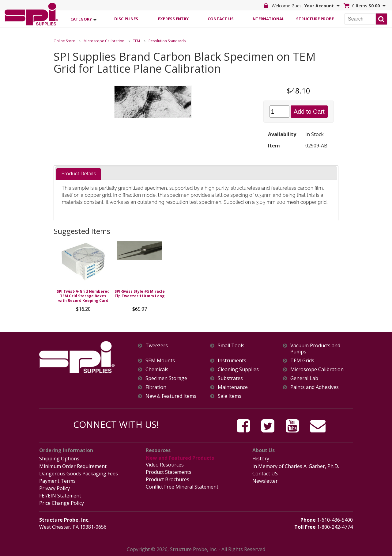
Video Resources (165, 465)
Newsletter (265, 481)
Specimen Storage (166, 378)
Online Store (64, 41)
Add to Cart (309, 112)
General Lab (304, 378)
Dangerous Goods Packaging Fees (79, 474)
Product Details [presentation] (79, 174)
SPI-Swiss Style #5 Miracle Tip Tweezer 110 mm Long (140, 294)
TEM (136, 41)
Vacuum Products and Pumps (315, 348)
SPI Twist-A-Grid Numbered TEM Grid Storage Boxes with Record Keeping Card (83, 296)
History (261, 459)
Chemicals (157, 369)
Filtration (156, 387)
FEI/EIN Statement (60, 496)
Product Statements (169, 472)
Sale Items (230, 396)
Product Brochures (168, 479)
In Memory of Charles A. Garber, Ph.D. (296, 466)
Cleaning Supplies (238, 369)
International (268, 19)
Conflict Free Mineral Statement (182, 487)
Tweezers (157, 346)
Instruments (232, 361)
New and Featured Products (180, 458)
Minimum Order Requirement (73, 466)
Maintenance (233, 387)
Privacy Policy (55, 488)
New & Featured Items (171, 396)
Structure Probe (315, 19)
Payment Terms (57, 481)
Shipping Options (59, 459)
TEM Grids (302, 361)
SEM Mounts (160, 361)
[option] (83, 278)
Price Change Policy (62, 503)
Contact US (265, 474)
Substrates (230, 378)
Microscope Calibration (104, 41)
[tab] (79, 174)
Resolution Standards (167, 41)
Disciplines (126, 19)
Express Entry (173, 19)
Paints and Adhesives (315, 387)
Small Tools (231, 346)
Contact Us (221, 19)
